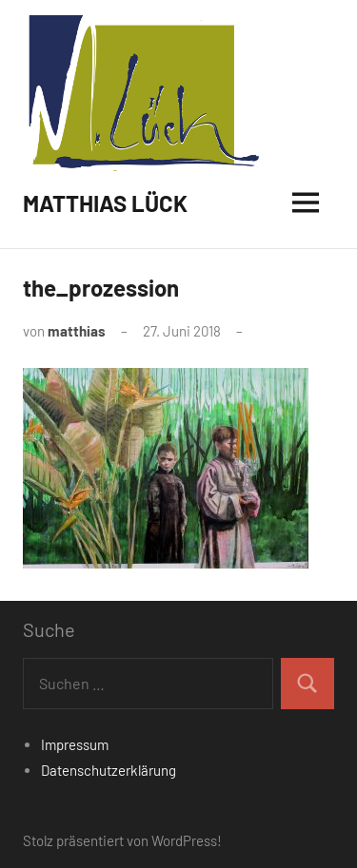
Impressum (75, 744)
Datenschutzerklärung (109, 770)
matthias (77, 331)
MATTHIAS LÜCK (105, 203)
